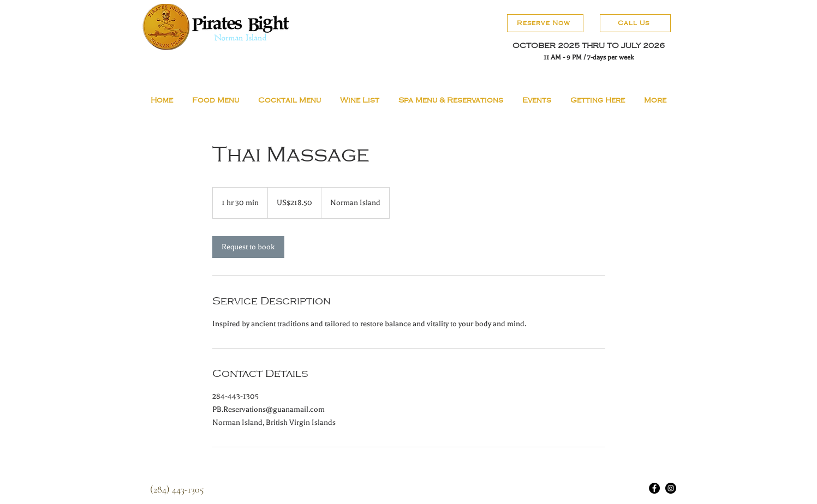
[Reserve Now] (545, 23)
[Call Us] (635, 23)
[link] (248, 247)
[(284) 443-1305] (177, 489)
